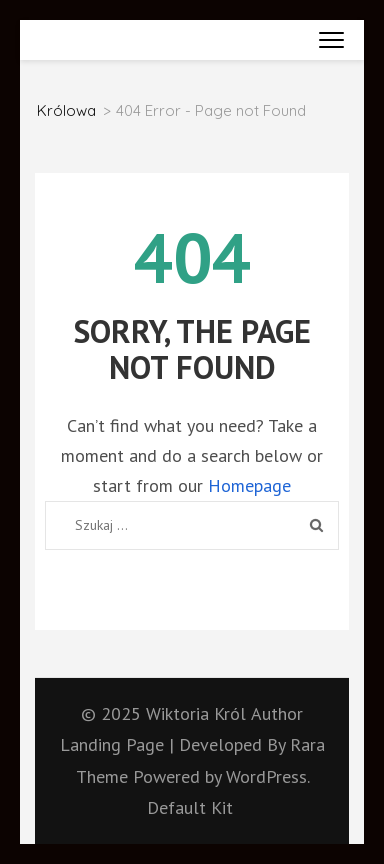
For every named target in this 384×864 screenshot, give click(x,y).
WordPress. (267, 776)
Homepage (249, 485)
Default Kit (190, 807)
